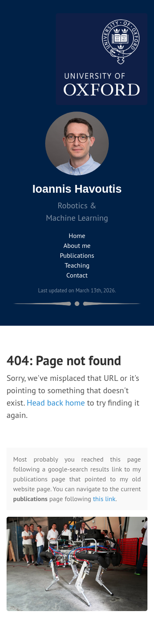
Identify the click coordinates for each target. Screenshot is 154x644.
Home (77, 236)
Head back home (56, 403)
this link (104, 499)
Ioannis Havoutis (77, 189)
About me (77, 245)
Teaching (77, 265)
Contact (77, 275)
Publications (77, 255)
